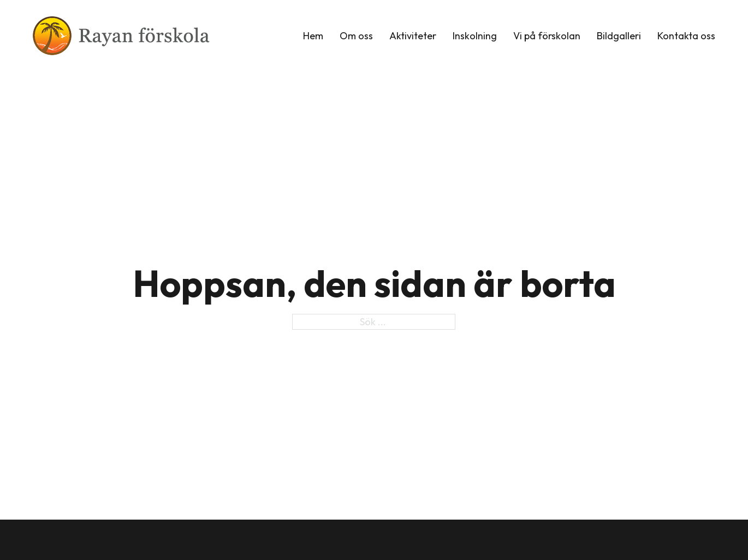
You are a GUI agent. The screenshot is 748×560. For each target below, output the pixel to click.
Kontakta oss (686, 36)
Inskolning (475, 36)
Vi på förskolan (547, 36)
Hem (313, 36)
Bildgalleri (619, 36)
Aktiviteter (413, 36)
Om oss (356, 36)
